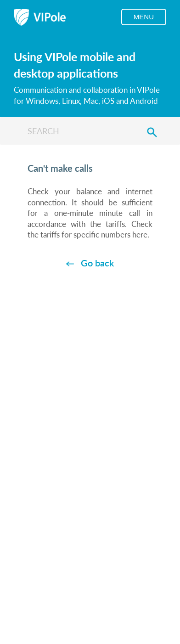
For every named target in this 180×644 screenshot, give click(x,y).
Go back (97, 263)
